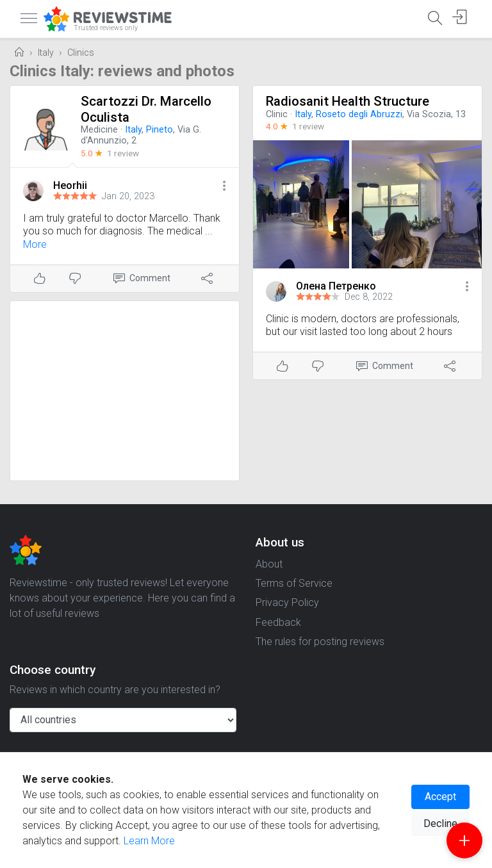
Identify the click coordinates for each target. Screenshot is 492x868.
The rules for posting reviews (320, 642)
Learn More (149, 841)
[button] (224, 187)
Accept (440, 797)
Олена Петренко (336, 286)
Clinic (277, 114)
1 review (123, 153)
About (269, 564)
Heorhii (70, 185)
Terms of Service (294, 583)
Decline (440, 823)
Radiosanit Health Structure (348, 101)
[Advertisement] (125, 391)
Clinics (81, 53)
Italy (46, 53)
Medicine (99, 130)
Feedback (278, 622)
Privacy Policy (287, 602)
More (35, 244)
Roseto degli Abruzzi (359, 114)
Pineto (160, 130)
